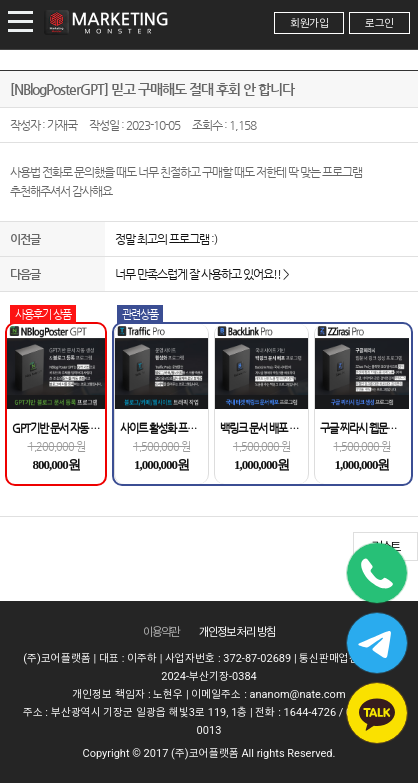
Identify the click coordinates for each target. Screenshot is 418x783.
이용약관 (161, 632)
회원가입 (309, 23)
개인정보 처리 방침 (237, 632)
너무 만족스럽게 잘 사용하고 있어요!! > (202, 274)
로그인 (379, 23)
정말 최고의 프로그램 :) (166, 239)
